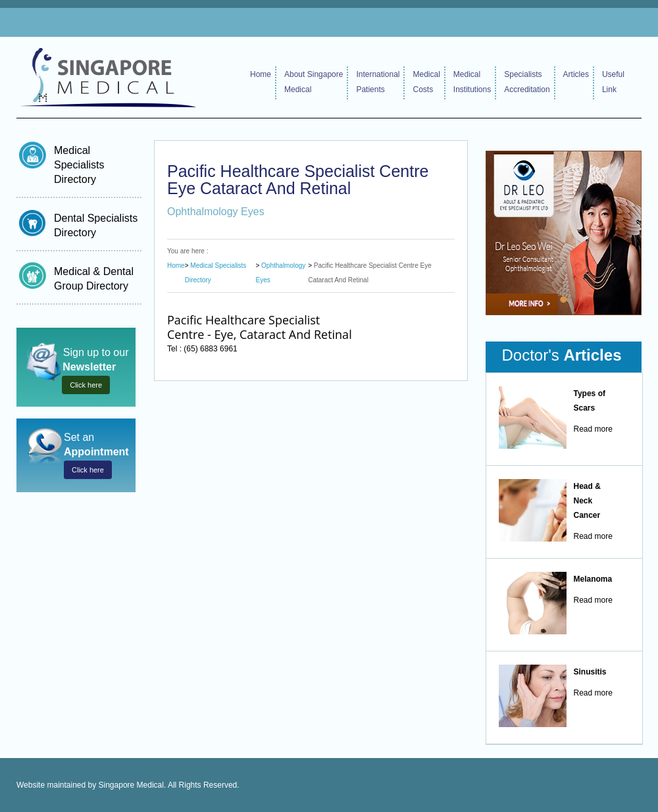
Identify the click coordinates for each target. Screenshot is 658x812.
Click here (86, 385)
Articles (576, 74)
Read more (593, 429)
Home (261, 74)
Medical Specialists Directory (79, 165)
